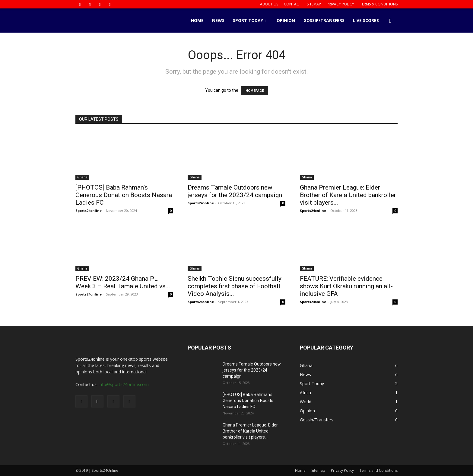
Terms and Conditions (379, 470)
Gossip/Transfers (324, 20)
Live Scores (366, 20)
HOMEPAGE (255, 91)
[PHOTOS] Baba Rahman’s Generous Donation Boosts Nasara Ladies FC (124, 195)
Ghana (82, 177)
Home (197, 20)
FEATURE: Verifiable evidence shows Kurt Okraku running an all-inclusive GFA (346, 286)
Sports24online (89, 211)
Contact (292, 4)
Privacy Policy (340, 4)
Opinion (286, 20)
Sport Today (249, 20)
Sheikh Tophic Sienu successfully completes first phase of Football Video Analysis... (235, 286)
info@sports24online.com (124, 384)
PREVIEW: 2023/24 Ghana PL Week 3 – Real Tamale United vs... (123, 282)
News (218, 20)
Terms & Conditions (379, 4)
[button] (390, 21)
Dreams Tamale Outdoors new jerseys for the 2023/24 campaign (235, 191)
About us (269, 4)
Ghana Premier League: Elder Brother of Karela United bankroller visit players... (348, 195)
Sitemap (314, 4)
